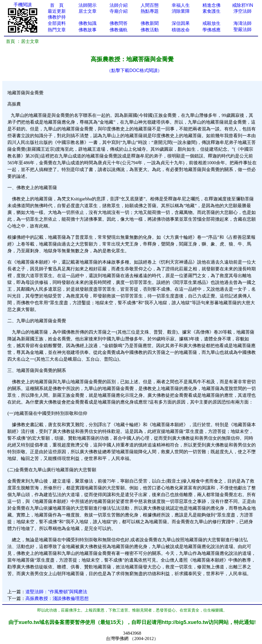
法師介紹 (119, 5)
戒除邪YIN (243, 5)
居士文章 (88, 11)
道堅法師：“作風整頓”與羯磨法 (56, 592)
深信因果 (181, 23)
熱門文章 (57, 30)
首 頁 (57, 5)
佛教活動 (150, 30)
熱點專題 (150, 11)
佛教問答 (119, 23)
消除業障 (181, 11)
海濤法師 (243, 23)
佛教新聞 (150, 23)
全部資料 (57, 23)
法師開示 (88, 5)
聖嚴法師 (243, 29)
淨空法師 (243, 11)
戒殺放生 (211, 23)
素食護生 (211, 11)
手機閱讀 (23, 5)
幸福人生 (181, 5)
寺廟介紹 (119, 11)
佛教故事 (88, 30)
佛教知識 (88, 23)
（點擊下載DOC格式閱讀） (134, 70)
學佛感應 (211, 30)
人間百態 (150, 5)
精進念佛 (211, 5)
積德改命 (181, 30)
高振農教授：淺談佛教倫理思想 (57, 598)
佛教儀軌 (119, 30)
